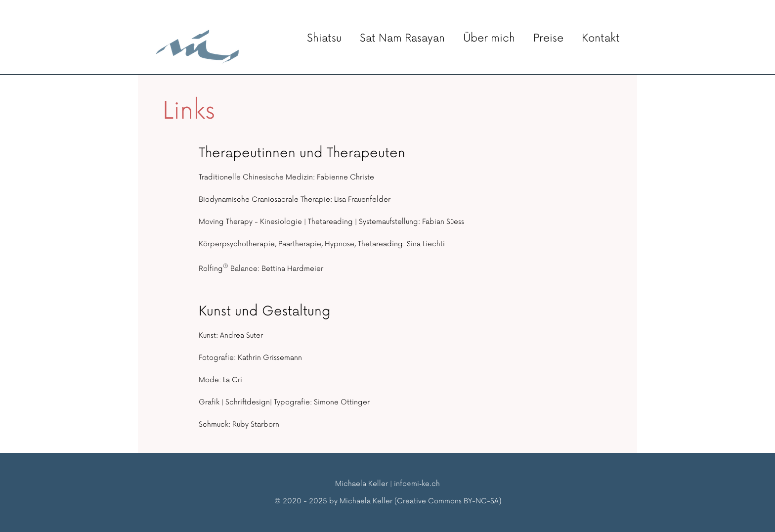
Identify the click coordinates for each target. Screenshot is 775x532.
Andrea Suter (241, 335)
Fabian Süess (443, 222)
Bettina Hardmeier (292, 269)
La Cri (233, 380)
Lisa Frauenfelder (362, 199)
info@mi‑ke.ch (417, 484)
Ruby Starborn (256, 424)
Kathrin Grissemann (270, 358)
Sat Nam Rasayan (402, 38)
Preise (548, 38)
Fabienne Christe (345, 177)
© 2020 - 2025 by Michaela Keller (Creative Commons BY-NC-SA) (388, 501)
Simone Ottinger (342, 402)
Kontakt (601, 38)
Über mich (489, 38)
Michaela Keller (362, 484)
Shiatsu (324, 38)
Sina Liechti (426, 244)
